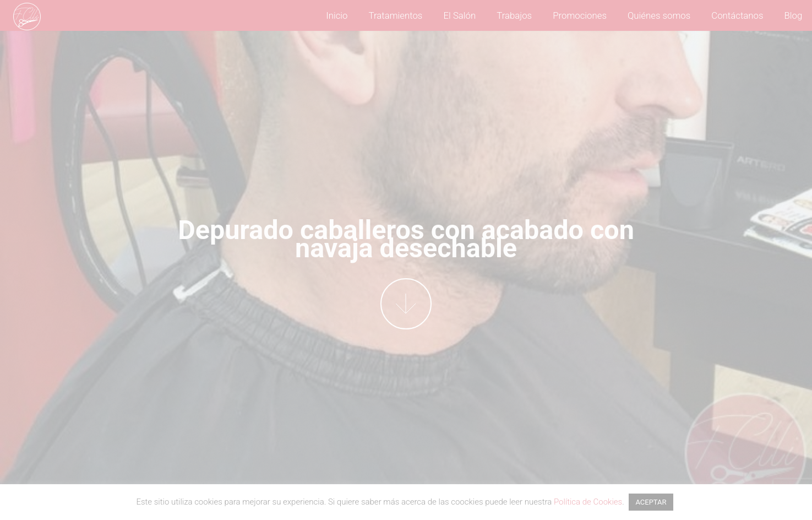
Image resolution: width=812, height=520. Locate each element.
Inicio (337, 15)
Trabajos (514, 15)
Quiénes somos (659, 15)
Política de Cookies (588, 502)
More (406, 304)
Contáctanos (737, 15)
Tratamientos (396, 15)
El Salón (459, 15)
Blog (794, 15)
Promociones (580, 15)
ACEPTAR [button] (651, 502)
